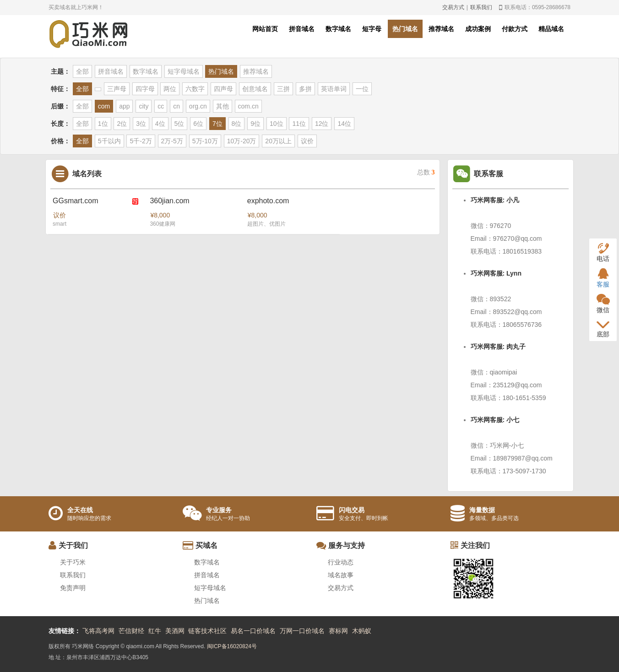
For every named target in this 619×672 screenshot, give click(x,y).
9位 (255, 124)
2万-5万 (172, 141)
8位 (237, 124)
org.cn (198, 106)
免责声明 (73, 588)
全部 (82, 71)
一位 (362, 89)
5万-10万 (205, 141)
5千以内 (109, 141)
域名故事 (341, 575)
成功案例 (478, 29)
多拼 (305, 89)
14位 (344, 124)
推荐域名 (441, 29)
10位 (277, 124)
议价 (307, 141)
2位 (122, 124)
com (104, 106)
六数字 (195, 89)
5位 (179, 124)
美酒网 (175, 631)
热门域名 (405, 29)
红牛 (155, 631)
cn (176, 106)
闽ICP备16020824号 (232, 646)
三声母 (117, 89)
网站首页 (265, 29)
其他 (223, 106)
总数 (426, 172)
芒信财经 (131, 631)
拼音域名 (302, 29)
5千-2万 (141, 141)
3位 (141, 124)
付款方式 (515, 29)
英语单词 (334, 89)
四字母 (145, 89)
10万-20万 (242, 141)
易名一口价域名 (253, 631)
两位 (170, 89)
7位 (217, 124)
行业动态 (341, 562)
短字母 (372, 29)
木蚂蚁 (362, 631)
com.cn (248, 106)
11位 (299, 124)
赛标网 (338, 631)
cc (161, 106)
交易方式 (453, 7)
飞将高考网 (98, 631)
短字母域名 (184, 71)
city (144, 106)
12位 (322, 124)
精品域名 (551, 29)
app (124, 106)
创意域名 (255, 89)
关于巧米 (73, 562)
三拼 (283, 89)
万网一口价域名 (302, 631)
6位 (198, 124)
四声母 (223, 89)
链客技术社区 (207, 631)
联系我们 (481, 7)
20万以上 (278, 141)
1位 (103, 124)
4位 (160, 124)
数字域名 (338, 29)
